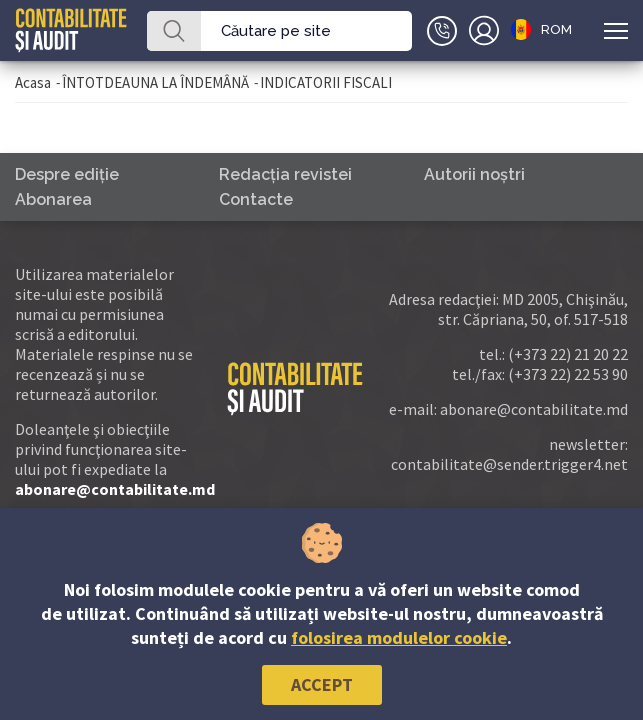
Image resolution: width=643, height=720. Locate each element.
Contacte (256, 199)
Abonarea (53, 199)
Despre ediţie (67, 174)
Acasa (33, 82)
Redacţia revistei (285, 174)
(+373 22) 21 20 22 (568, 354)
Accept (322, 684)
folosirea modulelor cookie (399, 637)
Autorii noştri (474, 174)
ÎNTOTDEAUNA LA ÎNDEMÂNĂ (155, 82)
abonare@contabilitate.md (115, 489)
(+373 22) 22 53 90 (568, 374)
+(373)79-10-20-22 (442, 31)
